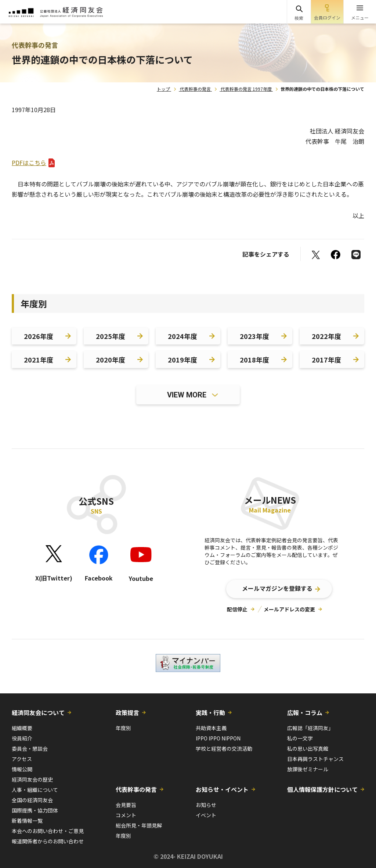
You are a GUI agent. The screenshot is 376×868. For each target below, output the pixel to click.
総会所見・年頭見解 (139, 825)
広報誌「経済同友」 (310, 728)
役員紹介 (22, 738)
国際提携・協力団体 (35, 810)
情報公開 (22, 769)
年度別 (123, 728)
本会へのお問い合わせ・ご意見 (48, 831)
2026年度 (39, 336)
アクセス (22, 759)
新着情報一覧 (27, 821)
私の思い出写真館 (308, 749)
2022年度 (326, 336)
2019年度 (182, 360)
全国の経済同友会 (32, 800)
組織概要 (22, 728)
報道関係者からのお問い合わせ (48, 841)
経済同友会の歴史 (32, 779)
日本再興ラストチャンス (315, 759)
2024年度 (182, 336)
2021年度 (39, 360)
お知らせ (206, 805)
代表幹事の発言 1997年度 (246, 89)
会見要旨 (126, 805)
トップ (163, 89)
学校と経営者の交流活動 (224, 749)
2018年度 (254, 360)
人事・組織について (35, 790)
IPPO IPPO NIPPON (218, 738)
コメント (126, 815)
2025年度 (111, 336)
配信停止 (237, 609)
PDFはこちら (29, 162)
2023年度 (254, 336)
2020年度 (111, 360)
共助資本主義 (211, 728)
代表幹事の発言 (195, 89)
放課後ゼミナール (308, 769)
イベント (206, 815)
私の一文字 (300, 738)
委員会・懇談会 (30, 749)
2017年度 (326, 360)
